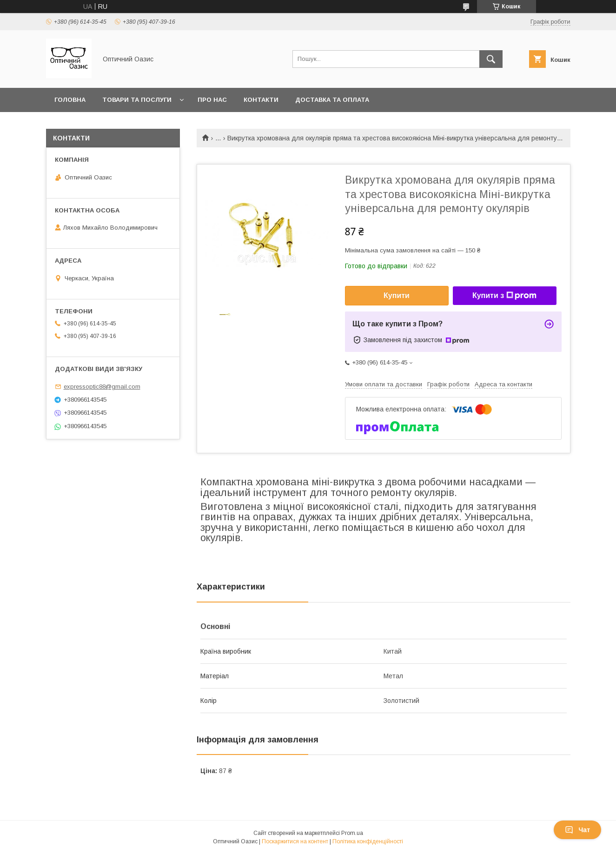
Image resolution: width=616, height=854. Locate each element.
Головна (70, 100)
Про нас (212, 100)
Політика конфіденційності (368, 841)
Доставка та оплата (332, 100)
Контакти (261, 100)
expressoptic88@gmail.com (102, 387)
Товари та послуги (137, 100)
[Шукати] (491, 59)
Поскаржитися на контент (295, 841)
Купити (397, 295)
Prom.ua (352, 833)
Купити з (504, 296)
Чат (577, 830)
